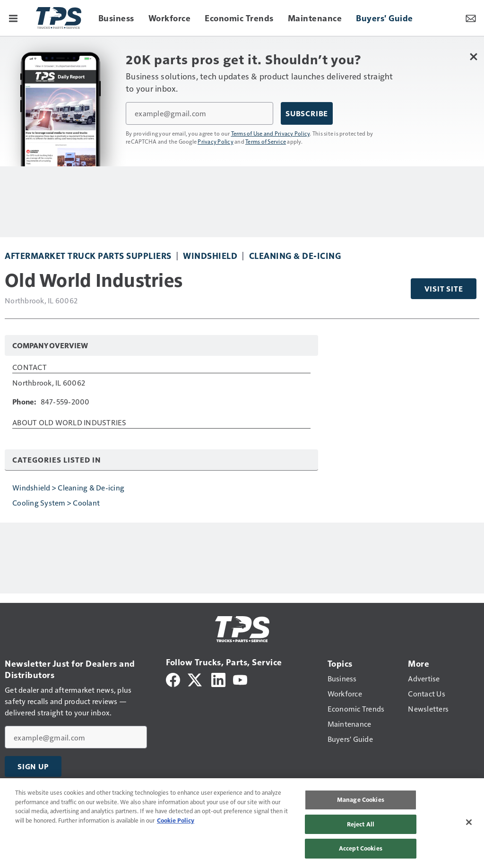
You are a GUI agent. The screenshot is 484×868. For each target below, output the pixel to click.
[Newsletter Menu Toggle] (471, 18)
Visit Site (444, 289)
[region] (242, 823)
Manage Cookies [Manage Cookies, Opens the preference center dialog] (361, 799)
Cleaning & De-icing (295, 255)
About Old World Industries (69, 423)
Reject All (361, 824)
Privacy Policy (216, 141)
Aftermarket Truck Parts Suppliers (88, 255)
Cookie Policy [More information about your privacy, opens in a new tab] (176, 820)
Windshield (210, 255)
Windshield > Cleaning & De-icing (68, 487)
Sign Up (33, 766)
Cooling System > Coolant (56, 503)
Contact (30, 368)
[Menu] (13, 18)
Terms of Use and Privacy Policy (271, 133)
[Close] (469, 822)
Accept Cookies (361, 848)
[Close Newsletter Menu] (473, 56)
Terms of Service (266, 141)
